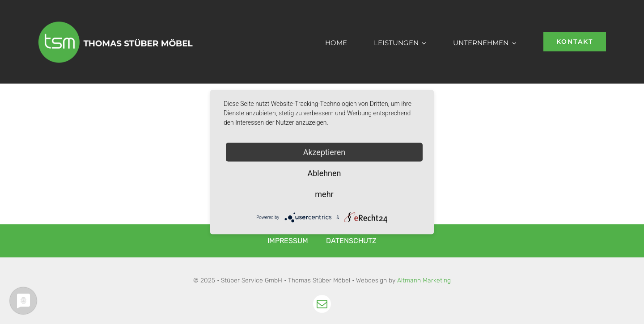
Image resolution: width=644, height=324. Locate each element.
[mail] (322, 304)
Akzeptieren (324, 152)
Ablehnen (324, 173)
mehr (324, 194)
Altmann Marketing (424, 280)
